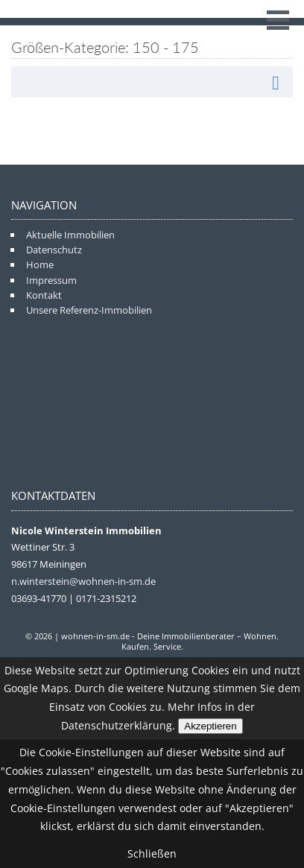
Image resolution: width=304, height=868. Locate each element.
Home (40, 264)
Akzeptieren (210, 726)
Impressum (51, 280)
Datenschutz (54, 250)
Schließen (152, 853)
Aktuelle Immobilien (70, 235)
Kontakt (44, 295)
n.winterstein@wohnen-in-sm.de (83, 581)
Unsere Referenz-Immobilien (89, 310)
